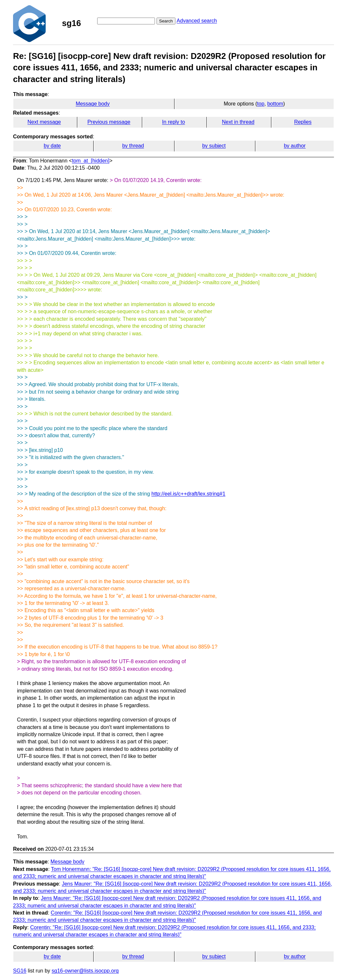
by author (295, 146)
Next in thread (238, 122)
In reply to (173, 122)
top (261, 104)
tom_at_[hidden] (91, 161)
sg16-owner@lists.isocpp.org (85, 971)
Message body (93, 104)
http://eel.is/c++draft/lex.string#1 (188, 494)
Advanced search (197, 21)
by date (52, 146)
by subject (214, 146)
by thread (133, 146)
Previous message (109, 122)
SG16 (20, 971)
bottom (275, 104)
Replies (303, 122)
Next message (44, 122)
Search (166, 21)
